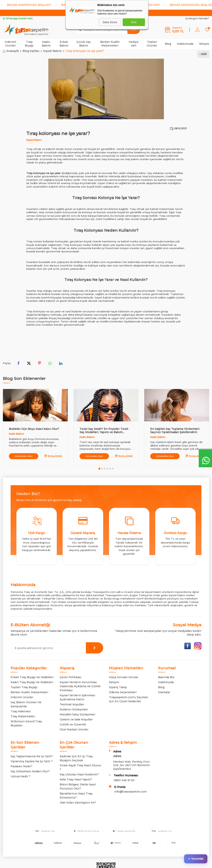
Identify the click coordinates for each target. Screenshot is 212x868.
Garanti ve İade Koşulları (76, 719)
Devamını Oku (24, 456)
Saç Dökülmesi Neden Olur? (30, 771)
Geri (203, 54)
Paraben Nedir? (21, 766)
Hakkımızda (185, 44)
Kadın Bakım (46, 44)
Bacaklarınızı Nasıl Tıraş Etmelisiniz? (76, 796)
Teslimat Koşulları (72, 704)
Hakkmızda (166, 682)
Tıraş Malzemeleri (23, 716)
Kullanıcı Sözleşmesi (74, 709)
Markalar (164, 692)
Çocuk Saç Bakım (84, 44)
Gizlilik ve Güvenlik (73, 724)
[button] (99, 469)
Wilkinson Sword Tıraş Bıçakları (26, 723)
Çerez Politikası (71, 677)
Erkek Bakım (64, 44)
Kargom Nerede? (197, 18)
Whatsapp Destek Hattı (18, 18)
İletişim (204, 44)
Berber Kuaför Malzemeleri (110, 44)
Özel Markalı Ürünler (74, 729)
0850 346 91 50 (124, 780)
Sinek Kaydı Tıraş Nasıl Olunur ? (80, 767)
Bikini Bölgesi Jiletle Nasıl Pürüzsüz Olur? (78, 786)
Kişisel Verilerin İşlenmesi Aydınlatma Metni (77, 697)
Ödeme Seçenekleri (123, 692)
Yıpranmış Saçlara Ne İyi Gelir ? (32, 761)
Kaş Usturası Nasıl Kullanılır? (79, 774)
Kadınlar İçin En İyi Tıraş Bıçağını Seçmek (76, 758)
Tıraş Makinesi (21, 711)
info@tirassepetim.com (130, 792)
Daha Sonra (110, 22)
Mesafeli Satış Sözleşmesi (77, 714)
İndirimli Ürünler (10, 44)
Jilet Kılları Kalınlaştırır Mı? (78, 803)
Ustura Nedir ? (21, 776)
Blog (168, 44)
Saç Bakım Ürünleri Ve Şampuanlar (26, 704)
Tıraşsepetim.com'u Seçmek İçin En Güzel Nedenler (128, 699)
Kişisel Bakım (52, 51)
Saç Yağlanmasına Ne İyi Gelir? (32, 756)
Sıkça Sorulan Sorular (124, 677)
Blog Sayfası (31, 51)
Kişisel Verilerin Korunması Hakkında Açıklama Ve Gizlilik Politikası (80, 686)
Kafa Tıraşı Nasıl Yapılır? (76, 779)
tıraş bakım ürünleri (137, 159)
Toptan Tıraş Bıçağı (24, 687)
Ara (134, 30)
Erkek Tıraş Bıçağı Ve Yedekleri (32, 677)
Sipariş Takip (118, 687)
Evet (134, 22)
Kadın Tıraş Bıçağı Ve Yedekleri (32, 682)
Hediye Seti (134, 44)
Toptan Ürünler (152, 44)
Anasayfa (11, 51)
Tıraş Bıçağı (29, 44)
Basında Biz (166, 677)
